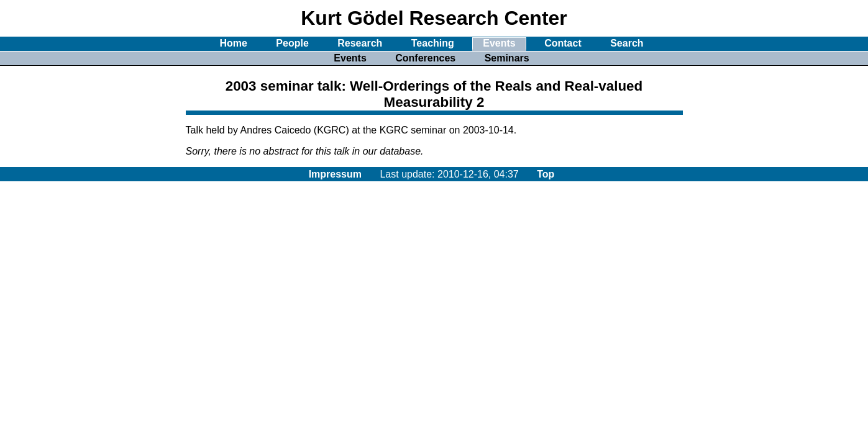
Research (360, 43)
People (292, 43)
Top (546, 174)
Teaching (433, 43)
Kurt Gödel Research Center (434, 18)
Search (627, 43)
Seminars (507, 58)
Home (233, 43)
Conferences (425, 58)
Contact (563, 43)
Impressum (335, 174)
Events (499, 43)
